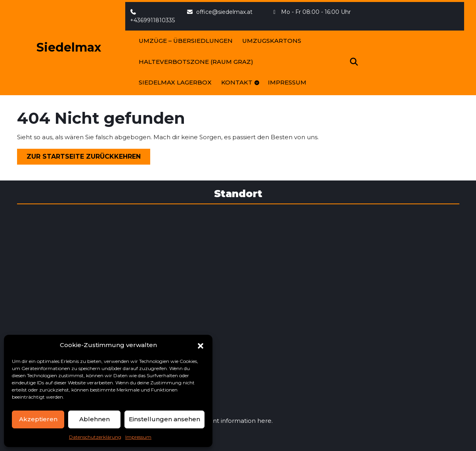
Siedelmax (69, 47)
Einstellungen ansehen (164, 419)
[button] (201, 345)
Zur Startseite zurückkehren (88, 158)
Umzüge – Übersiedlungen (186, 41)
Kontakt (237, 82)
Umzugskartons (272, 41)
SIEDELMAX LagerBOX (175, 82)
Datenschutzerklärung (95, 437)
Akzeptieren (38, 419)
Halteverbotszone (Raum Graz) (196, 62)
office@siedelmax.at (220, 12)
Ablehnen (95, 419)
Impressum (138, 437)
